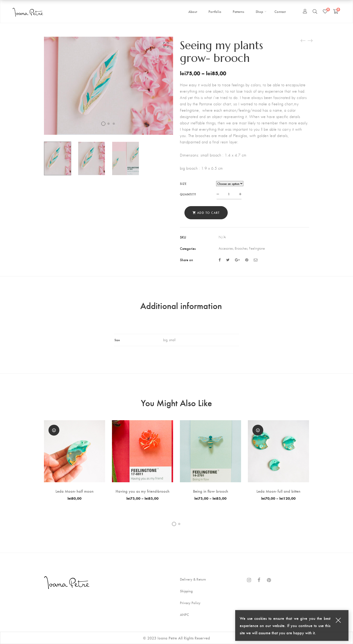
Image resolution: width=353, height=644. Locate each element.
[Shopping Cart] (336, 11)
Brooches (241, 248)
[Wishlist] (325, 11)
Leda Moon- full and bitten (278, 491)
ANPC (184, 615)
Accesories (226, 248)
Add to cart (208, 213)
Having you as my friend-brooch (143, 491)
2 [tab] (179, 524)
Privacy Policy (190, 603)
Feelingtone (257, 248)
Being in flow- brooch (211, 491)
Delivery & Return (193, 579)
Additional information (181, 305)
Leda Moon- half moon (75, 491)
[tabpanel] (75, 460)
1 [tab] (174, 524)
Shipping (186, 591)
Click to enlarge (166, 45)
